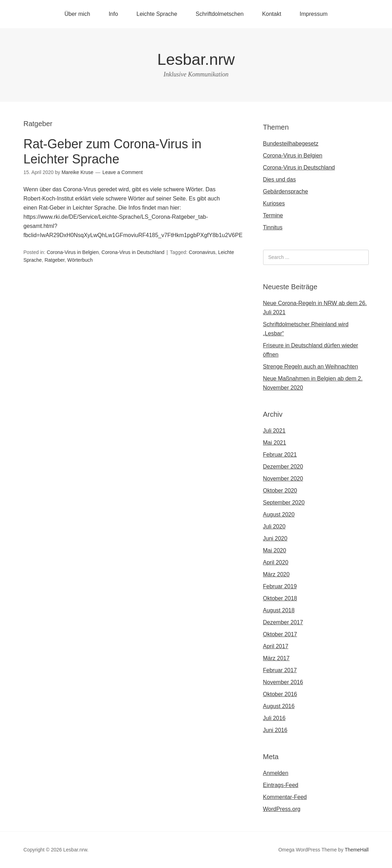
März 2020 (276, 574)
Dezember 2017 (283, 622)
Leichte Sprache (157, 14)
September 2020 (284, 503)
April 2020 (276, 562)
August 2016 (279, 706)
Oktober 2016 (280, 694)
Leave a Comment (123, 172)
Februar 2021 (280, 455)
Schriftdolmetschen (220, 14)
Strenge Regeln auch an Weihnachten (311, 367)
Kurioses (274, 203)
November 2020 (283, 479)
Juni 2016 (275, 730)
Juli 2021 (274, 431)
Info (113, 14)
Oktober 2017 (280, 634)
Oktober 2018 (280, 598)
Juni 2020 (275, 538)
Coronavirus (202, 252)
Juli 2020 (274, 526)
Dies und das (279, 179)
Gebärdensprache (286, 191)
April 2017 (276, 646)
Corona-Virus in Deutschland (133, 252)
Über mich (77, 14)
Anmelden (276, 773)
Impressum (314, 14)
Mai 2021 (275, 443)
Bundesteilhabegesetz (291, 144)
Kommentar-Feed (285, 797)
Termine (273, 215)
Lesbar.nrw (196, 59)
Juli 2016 (274, 718)
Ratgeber (54, 260)
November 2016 (283, 682)
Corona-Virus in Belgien (73, 252)
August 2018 (279, 610)
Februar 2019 (280, 586)
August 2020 (279, 514)
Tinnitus (273, 227)
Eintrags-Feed (281, 785)
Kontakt (272, 14)
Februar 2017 (280, 670)
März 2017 (276, 658)
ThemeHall (357, 850)
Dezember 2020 (283, 467)
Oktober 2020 (280, 491)
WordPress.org (282, 809)
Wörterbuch (80, 260)
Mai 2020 (275, 550)
